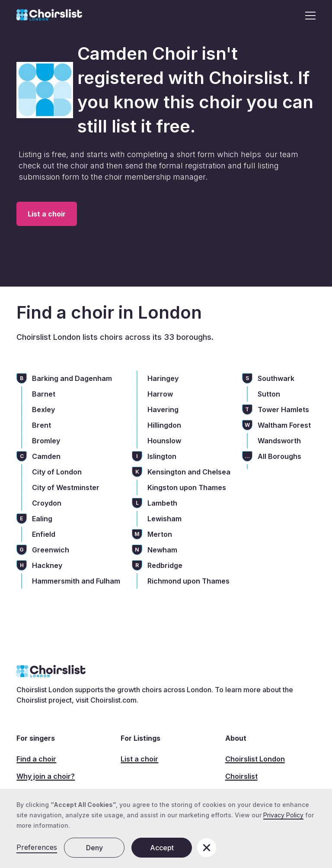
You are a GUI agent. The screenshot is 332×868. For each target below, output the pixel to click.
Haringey (163, 378)
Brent (41, 425)
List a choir (47, 214)
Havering (163, 410)
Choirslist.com (113, 700)
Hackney (47, 565)
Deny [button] (94, 848)
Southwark (276, 378)
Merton (160, 534)
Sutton (269, 394)
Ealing (42, 519)
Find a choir (36, 759)
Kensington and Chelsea (189, 472)
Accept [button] (162, 848)
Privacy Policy (283, 815)
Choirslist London (255, 759)
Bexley (43, 410)
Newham (162, 550)
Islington (162, 456)
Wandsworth (279, 441)
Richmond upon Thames (188, 581)
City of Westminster (66, 487)
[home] (49, 16)
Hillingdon (164, 425)
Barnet (44, 394)
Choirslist (241, 776)
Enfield (44, 534)
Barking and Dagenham (72, 378)
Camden (46, 456)
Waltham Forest (284, 425)
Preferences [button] (37, 847)
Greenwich (51, 550)
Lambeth (162, 503)
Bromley (46, 441)
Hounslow (164, 441)
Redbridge (165, 565)
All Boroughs (279, 456)
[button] (308, 16)
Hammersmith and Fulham (76, 581)
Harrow (160, 394)
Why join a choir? (46, 776)
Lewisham (164, 519)
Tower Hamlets (283, 410)
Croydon (47, 503)
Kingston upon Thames (187, 487)
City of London (57, 472)
